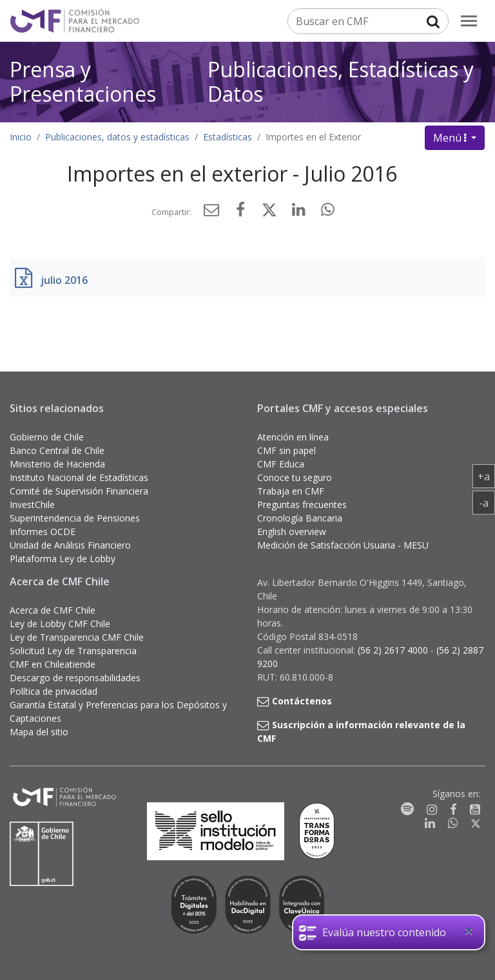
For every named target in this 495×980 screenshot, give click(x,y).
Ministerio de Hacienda (57, 464)
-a (487, 502)
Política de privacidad (53, 691)
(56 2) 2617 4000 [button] (394, 650)
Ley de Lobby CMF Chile (60, 624)
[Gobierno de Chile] (42, 854)
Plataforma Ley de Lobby (63, 559)
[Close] (469, 931)
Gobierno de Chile (47, 437)
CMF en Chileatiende (53, 664)
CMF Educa (281, 464)
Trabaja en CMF (291, 491)
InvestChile (32, 504)
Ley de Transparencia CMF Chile (77, 637)
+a (486, 476)
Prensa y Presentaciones (83, 81)
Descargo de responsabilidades (75, 678)
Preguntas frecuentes (302, 504)
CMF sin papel (286, 450)
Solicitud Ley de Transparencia (73, 651)
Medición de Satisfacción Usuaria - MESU (343, 545)
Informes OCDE (43, 532)
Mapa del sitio (39, 732)
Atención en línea (293, 437)
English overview (292, 532)
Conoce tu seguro (295, 477)
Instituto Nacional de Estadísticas (79, 477)
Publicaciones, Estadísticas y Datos (341, 81)
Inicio (21, 137)
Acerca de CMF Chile (53, 610)
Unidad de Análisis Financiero (70, 545)
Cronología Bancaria (300, 518)
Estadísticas (228, 137)
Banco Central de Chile (57, 450)
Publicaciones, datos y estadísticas (117, 137)
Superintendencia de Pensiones (75, 518)
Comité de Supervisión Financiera (79, 491)
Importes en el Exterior (313, 137)
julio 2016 (64, 280)
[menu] (469, 21)
